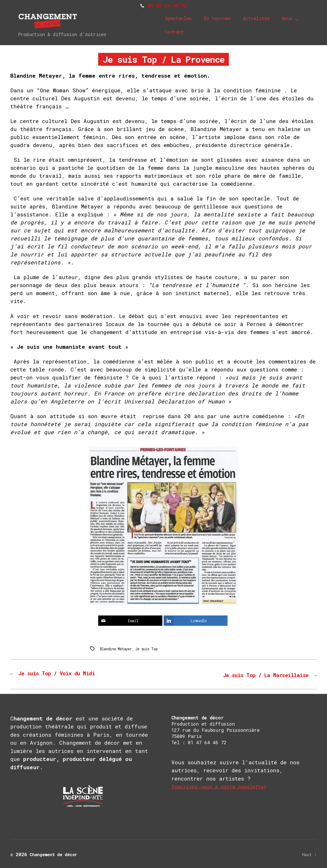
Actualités (258, 19)
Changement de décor (56, 853)
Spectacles (180, 19)
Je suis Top (142, 648)
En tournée (219, 19)
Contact (176, 32)
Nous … (292, 19)
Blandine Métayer (114, 648)
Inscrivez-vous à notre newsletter (224, 785)
